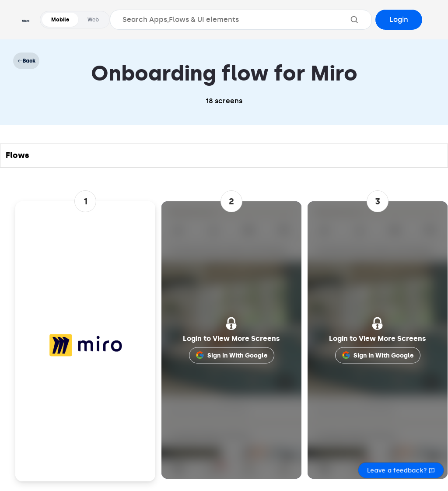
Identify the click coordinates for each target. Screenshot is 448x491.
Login (399, 19)
